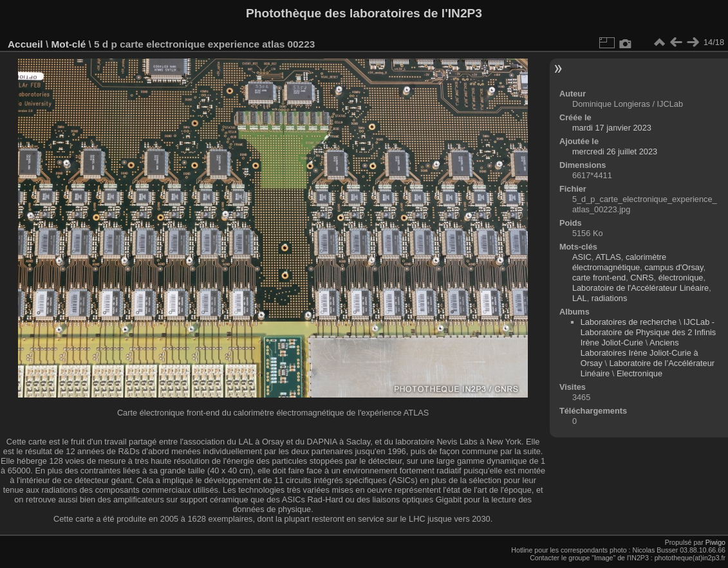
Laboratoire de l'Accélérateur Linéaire (640, 288)
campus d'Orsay (674, 267)
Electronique (639, 373)
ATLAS (608, 257)
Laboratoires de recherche (629, 322)
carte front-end (599, 278)
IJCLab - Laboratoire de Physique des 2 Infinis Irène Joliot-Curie (649, 332)
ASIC (582, 257)
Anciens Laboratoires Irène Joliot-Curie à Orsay (639, 353)
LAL (580, 298)
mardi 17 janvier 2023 (612, 128)
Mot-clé (68, 44)
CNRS (642, 278)
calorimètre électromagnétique (619, 262)
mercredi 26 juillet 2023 (615, 151)
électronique (681, 278)
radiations (610, 298)
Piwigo (715, 542)
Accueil (25, 44)
